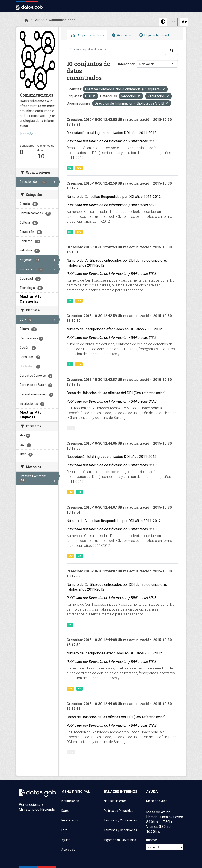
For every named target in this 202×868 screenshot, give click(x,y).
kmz (71, 428)
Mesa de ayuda (157, 801)
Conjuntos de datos (87, 35)
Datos (65, 811)
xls (70, 168)
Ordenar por (126, 64)
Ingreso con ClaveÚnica (120, 840)
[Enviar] (171, 50)
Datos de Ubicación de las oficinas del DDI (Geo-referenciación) (116, 393)
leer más (26, 134)
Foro (64, 830)
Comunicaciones (62, 20)
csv (79, 168)
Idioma (151, 840)
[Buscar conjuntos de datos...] (116, 49)
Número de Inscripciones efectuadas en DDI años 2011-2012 (114, 329)
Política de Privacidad (119, 811)
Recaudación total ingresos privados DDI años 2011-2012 (112, 133)
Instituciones (70, 801)
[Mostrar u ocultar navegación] (180, 6)
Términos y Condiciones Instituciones (122, 830)
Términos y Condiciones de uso (122, 820)
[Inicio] (26, 20)
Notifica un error (115, 801)
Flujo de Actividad (154, 35)
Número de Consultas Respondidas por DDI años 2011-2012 (114, 197)
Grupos (39, 20)
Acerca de (121, 35)
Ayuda (66, 840)
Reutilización (70, 820)
